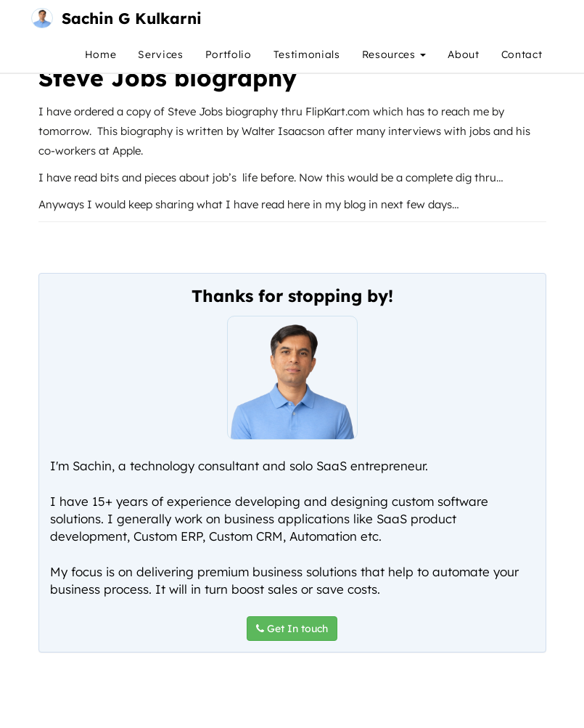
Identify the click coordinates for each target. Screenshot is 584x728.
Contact (522, 54)
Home (101, 54)
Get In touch (292, 629)
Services (160, 54)
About (463, 54)
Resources (394, 54)
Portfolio (229, 54)
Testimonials (307, 54)
